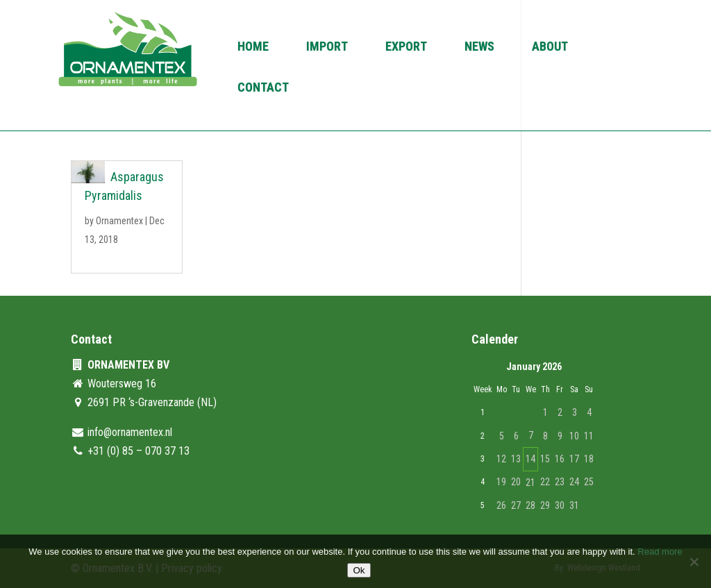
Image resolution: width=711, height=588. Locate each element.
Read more (660, 552)
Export (406, 48)
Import (327, 48)
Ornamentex (119, 221)
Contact (263, 89)
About (550, 48)
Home (253, 48)
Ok (359, 570)
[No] (694, 562)
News (479, 48)
